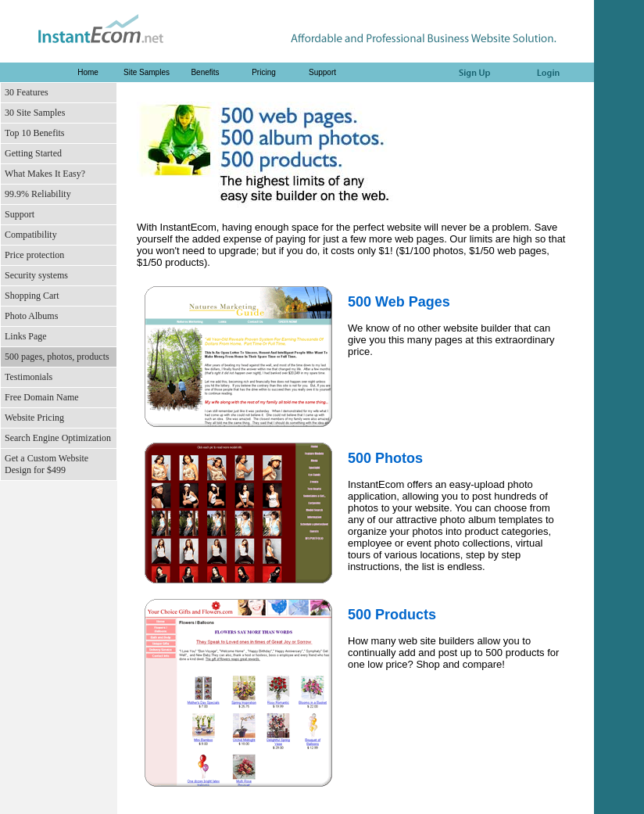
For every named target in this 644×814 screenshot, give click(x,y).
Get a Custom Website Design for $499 (47, 464)
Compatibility (31, 235)
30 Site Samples (35, 113)
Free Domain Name (42, 397)
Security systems (36, 275)
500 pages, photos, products (57, 357)
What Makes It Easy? (45, 174)
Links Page (26, 336)
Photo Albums (31, 316)
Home (88, 72)
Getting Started (33, 153)
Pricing (264, 72)
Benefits (205, 72)
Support (322, 72)
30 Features (27, 92)
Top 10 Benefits (34, 133)
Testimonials (29, 377)
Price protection (34, 255)
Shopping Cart (32, 296)
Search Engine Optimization (58, 438)
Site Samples (147, 72)
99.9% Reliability (38, 194)
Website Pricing (34, 418)
